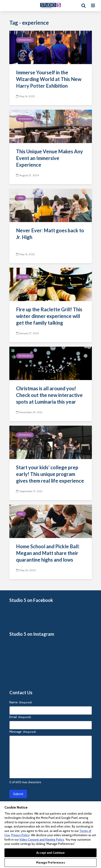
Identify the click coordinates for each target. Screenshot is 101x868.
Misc (21, 198)
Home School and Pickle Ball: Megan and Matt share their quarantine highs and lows (48, 553)
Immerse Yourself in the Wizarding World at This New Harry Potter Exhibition (49, 79)
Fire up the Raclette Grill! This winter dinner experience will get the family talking (49, 316)
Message (23, 732)
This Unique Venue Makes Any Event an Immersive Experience (49, 158)
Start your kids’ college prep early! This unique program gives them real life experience (50, 474)
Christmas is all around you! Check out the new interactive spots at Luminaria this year (49, 395)
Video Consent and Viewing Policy (42, 840)
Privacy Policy (20, 835)
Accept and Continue (50, 853)
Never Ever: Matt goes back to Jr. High (50, 234)
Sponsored (25, 40)
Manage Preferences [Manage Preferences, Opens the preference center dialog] (50, 862)
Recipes (23, 277)
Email (20, 717)
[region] (50, 834)
